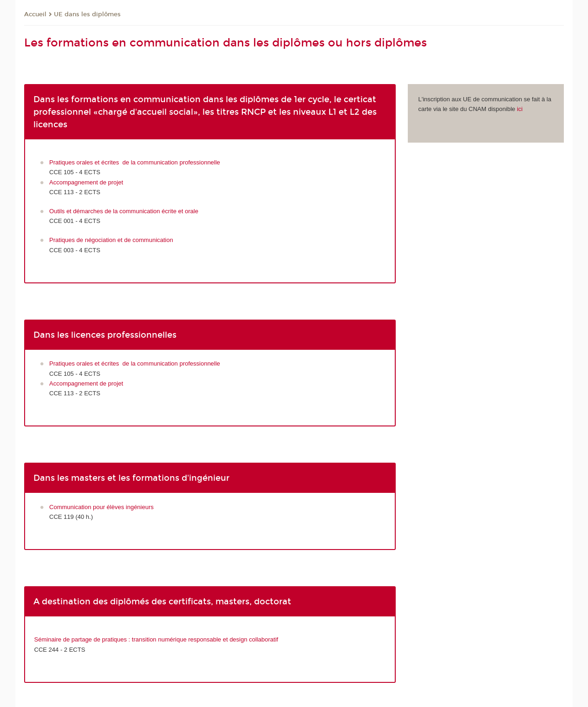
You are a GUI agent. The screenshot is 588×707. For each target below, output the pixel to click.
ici (520, 109)
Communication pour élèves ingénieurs (101, 507)
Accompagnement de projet (86, 182)
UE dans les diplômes (87, 14)
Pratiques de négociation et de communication (111, 240)
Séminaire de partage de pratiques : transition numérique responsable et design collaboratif (156, 639)
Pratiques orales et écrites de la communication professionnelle (135, 162)
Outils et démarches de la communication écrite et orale (124, 211)
